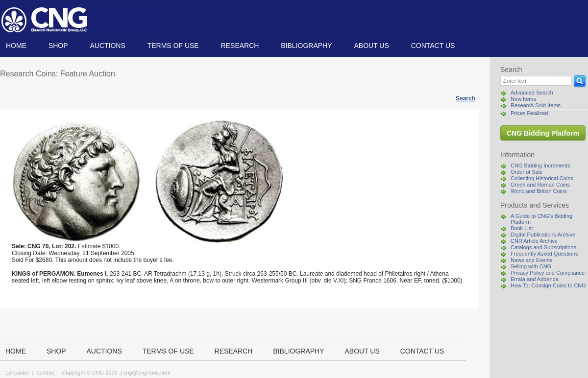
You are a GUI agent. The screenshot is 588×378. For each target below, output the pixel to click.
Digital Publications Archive (543, 235)
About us (371, 46)
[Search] (536, 81)
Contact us (433, 46)
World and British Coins (539, 191)
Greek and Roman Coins (540, 185)
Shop (58, 46)
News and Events (532, 260)
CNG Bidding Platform (543, 133)
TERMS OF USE (173, 46)
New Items (523, 99)
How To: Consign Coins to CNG (548, 285)
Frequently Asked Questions (544, 254)
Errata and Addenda (535, 279)
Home (16, 46)
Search (465, 98)
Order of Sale (527, 172)
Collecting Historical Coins (542, 178)
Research (240, 46)
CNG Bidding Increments (540, 165)
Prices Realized (529, 113)
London (45, 373)
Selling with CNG (531, 266)
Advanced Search (532, 93)
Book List (522, 228)
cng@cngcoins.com (147, 373)
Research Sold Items (536, 105)
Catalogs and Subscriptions (543, 247)
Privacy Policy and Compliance (548, 273)
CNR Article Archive (534, 241)
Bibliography (306, 46)
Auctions (107, 46)
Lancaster (17, 373)
